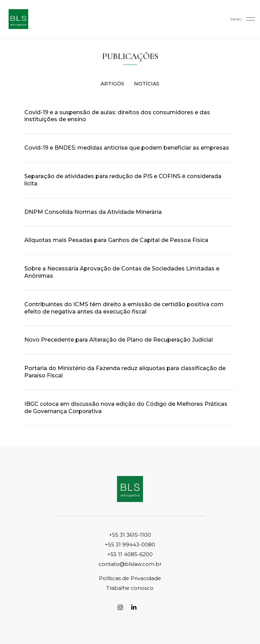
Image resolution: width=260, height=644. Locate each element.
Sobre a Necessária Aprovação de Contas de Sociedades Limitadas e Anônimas (122, 272)
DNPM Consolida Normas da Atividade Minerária (93, 212)
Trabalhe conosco (130, 588)
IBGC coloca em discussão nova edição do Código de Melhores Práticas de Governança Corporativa (126, 408)
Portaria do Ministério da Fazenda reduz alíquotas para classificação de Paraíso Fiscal (125, 372)
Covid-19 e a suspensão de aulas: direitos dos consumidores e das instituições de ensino (117, 116)
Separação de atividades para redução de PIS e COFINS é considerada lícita (123, 180)
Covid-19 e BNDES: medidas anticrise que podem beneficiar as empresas (127, 148)
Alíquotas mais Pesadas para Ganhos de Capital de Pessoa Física (116, 240)
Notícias (147, 84)
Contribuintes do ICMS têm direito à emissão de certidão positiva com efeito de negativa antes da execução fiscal (124, 308)
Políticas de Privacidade (130, 578)
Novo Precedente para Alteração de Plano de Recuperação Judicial (119, 340)
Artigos (112, 84)
